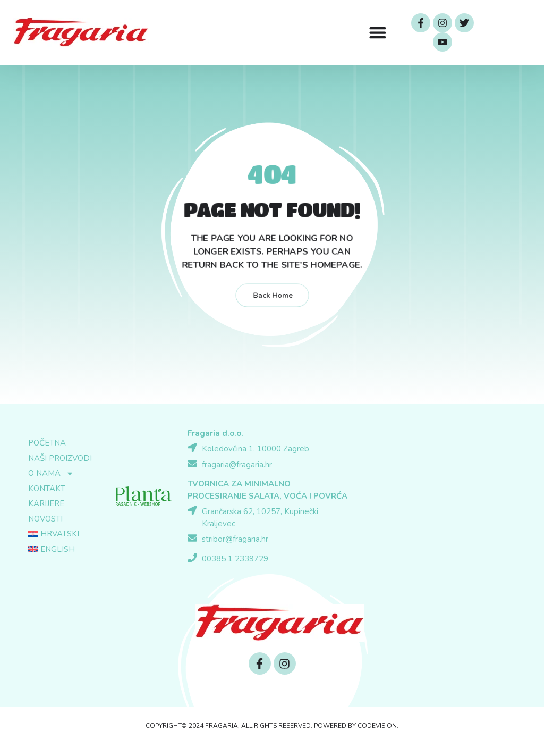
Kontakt (47, 489)
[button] (377, 33)
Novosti (45, 519)
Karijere (46, 503)
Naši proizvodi (60, 458)
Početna (47, 443)
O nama (51, 473)
